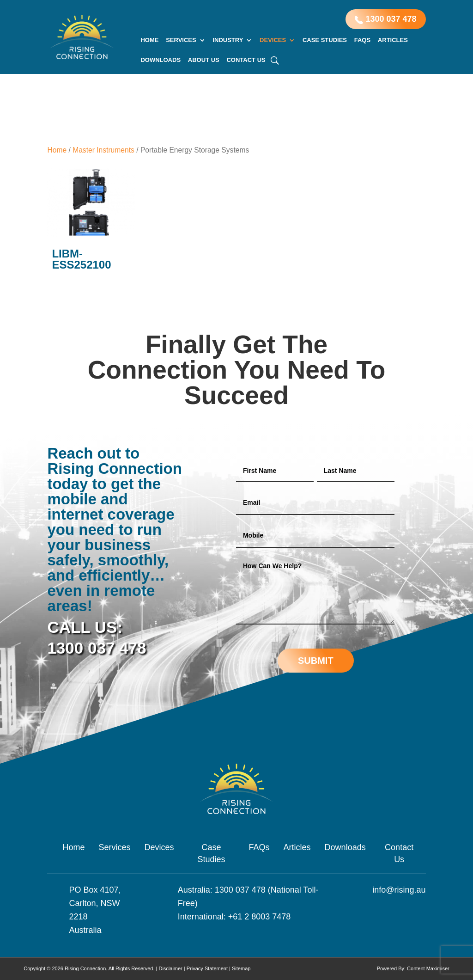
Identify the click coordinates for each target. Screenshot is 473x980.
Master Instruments (103, 150)
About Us (204, 60)
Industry (228, 40)
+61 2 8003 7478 (260, 917)
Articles (393, 40)
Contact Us (246, 60)
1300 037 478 (385, 19)
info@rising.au (399, 890)
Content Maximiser (428, 968)
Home (149, 40)
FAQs (362, 40)
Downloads (161, 60)
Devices (273, 40)
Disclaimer (170, 968)
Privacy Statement (207, 968)
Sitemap (241, 968)
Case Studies (325, 40)
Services (181, 40)
